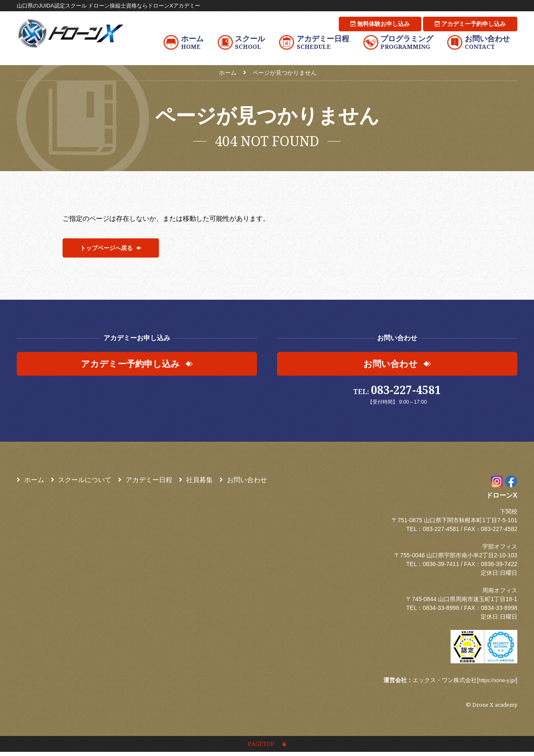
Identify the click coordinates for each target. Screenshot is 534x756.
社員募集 (196, 482)
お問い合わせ (243, 482)
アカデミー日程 (145, 482)
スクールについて (81, 482)
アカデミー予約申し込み (470, 24)
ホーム (30, 482)
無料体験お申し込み (380, 24)
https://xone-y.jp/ (494, 683)
